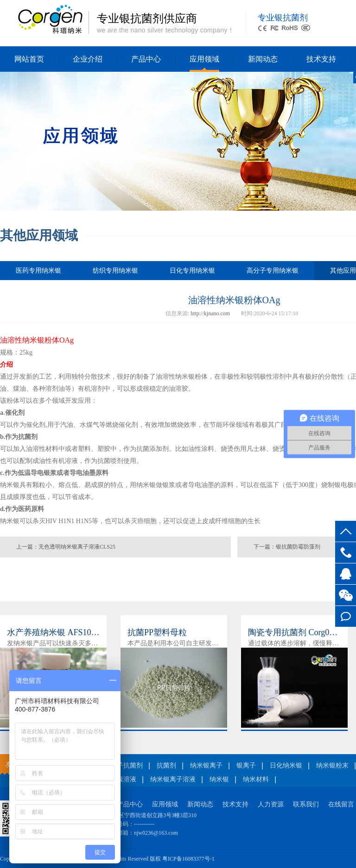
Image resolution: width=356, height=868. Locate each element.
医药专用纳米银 (38, 271)
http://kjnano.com (210, 313)
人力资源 (271, 804)
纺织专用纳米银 (115, 271)
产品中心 (146, 59)
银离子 (246, 765)
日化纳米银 (286, 765)
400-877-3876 (346, 553)
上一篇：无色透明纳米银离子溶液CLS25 (66, 547)
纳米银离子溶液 (173, 779)
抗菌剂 (166, 765)
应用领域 (204, 59)
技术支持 (321, 59)
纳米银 (219, 779)
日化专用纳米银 (192, 271)
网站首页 (29, 59)
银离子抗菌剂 (123, 765)
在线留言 (346, 616)
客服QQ (346, 574)
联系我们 (306, 804)
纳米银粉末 (332, 765)
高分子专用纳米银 (273, 271)
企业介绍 (88, 59)
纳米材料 (256, 779)
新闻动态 (263, 59)
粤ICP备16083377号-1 (188, 859)
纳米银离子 (206, 765)
